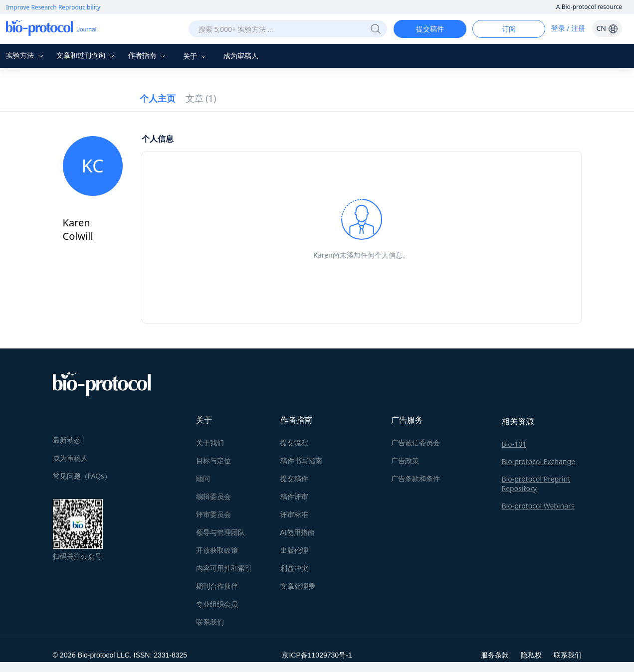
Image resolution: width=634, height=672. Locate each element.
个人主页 (158, 98)
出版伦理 (294, 550)
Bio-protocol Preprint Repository (536, 484)
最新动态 (67, 440)
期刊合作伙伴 (217, 586)
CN (607, 28)
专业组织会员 (217, 604)
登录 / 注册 (568, 28)
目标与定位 (213, 460)
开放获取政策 (217, 550)
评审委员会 (213, 514)
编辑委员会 (213, 496)
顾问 (203, 478)
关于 (196, 56)
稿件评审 (294, 496)
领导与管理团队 (220, 532)
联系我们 (210, 622)
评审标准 (294, 514)
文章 (201, 98)
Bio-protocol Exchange (539, 461)
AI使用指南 (298, 532)
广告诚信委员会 (416, 442)
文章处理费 (298, 586)
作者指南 (148, 55)
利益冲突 (294, 568)
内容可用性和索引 (224, 568)
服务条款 (495, 655)
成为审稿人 (241, 56)
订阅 (509, 29)
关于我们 (210, 442)
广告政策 (405, 460)
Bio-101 (514, 444)
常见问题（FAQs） (82, 476)
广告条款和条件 (416, 478)
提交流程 (294, 442)
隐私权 (531, 655)
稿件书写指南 (301, 460)
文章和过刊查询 (87, 55)
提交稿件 (430, 29)
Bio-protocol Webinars (538, 506)
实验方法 (26, 55)
